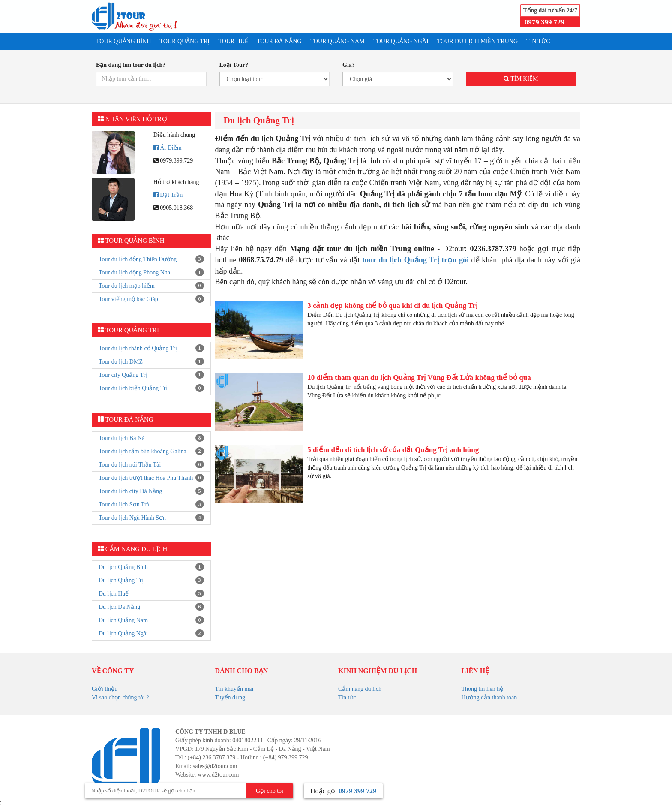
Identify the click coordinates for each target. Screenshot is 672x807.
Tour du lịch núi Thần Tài (130, 465)
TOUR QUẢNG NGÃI (400, 41)
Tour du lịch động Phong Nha (134, 273)
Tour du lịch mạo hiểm (127, 286)
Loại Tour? (234, 65)
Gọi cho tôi (270, 791)
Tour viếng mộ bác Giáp (128, 299)
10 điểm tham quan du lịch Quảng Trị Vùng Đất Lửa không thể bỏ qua (419, 378)
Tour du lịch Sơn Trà (124, 504)
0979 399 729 (545, 22)
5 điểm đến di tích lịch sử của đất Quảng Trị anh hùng (393, 450)
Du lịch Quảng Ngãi (123, 634)
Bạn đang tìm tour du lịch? (131, 65)
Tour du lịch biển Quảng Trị (133, 388)
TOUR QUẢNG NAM (337, 41)
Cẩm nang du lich (360, 689)
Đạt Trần (168, 195)
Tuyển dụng (230, 697)
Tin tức (347, 697)
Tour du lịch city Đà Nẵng (130, 491)
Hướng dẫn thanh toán (489, 697)
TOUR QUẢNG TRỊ (185, 41)
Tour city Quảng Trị (123, 375)
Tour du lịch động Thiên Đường (138, 259)
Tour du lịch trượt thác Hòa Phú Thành (146, 478)
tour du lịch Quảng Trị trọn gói (415, 260)
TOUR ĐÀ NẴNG (279, 41)
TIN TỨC (538, 41)
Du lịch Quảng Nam (123, 620)
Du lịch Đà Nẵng (119, 607)
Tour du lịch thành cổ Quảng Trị (138, 348)
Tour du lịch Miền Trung (477, 41)
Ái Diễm (168, 148)
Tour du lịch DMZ (121, 362)
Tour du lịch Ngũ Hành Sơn (132, 518)
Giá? (349, 65)
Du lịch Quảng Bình (123, 567)
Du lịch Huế (114, 594)
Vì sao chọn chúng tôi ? (120, 697)
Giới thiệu (105, 689)
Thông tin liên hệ (483, 689)
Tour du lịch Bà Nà (121, 438)
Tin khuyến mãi (234, 689)
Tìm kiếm (521, 79)
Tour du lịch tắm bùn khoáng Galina (142, 451)
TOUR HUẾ (233, 41)
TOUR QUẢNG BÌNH (124, 41)
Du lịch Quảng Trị (121, 580)
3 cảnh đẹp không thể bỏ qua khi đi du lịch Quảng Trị (392, 306)
